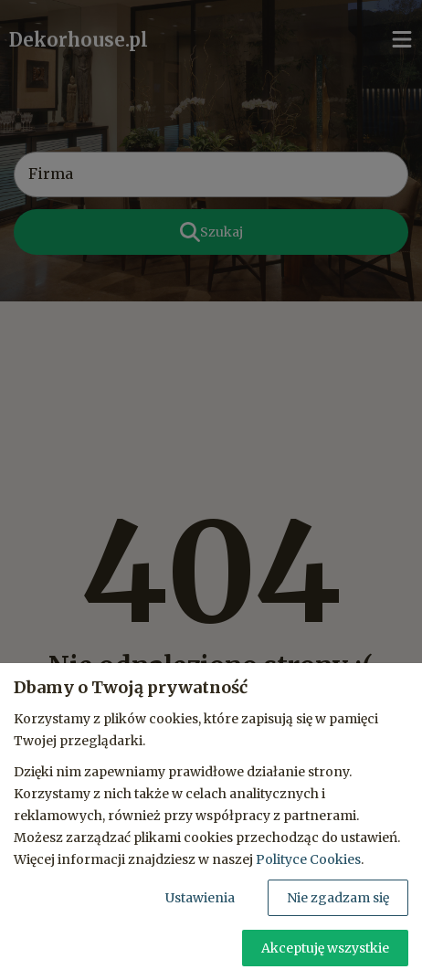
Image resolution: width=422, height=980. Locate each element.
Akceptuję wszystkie (325, 948)
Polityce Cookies (308, 859)
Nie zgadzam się (338, 898)
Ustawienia (200, 898)
